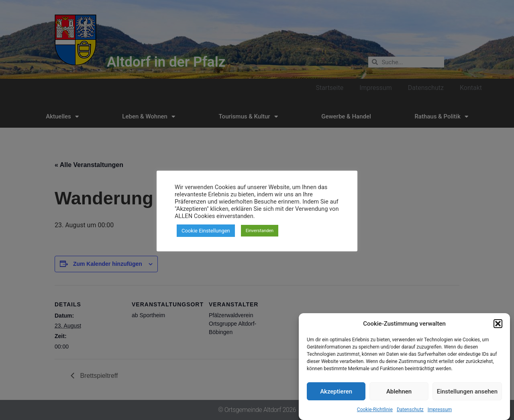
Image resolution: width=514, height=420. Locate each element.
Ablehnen (399, 394)
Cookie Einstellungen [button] (206, 231)
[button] (498, 326)
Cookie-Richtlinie (375, 412)
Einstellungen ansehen (467, 394)
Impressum (440, 412)
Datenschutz (410, 412)
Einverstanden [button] (260, 231)
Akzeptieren (336, 394)
